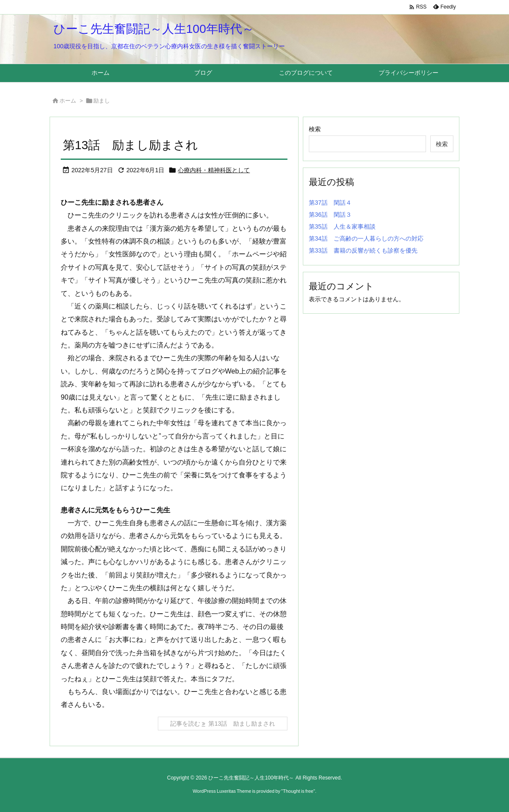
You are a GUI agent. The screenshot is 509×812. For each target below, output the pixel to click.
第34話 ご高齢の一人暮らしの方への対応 (366, 238)
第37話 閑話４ (330, 203)
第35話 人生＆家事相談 (342, 227)
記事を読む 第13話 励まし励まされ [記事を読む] (223, 724)
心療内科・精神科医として (214, 170)
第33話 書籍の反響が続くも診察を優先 (363, 250)
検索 (315, 129)
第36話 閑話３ (330, 215)
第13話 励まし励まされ (130, 145)
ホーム (68, 101)
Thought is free (298, 791)
